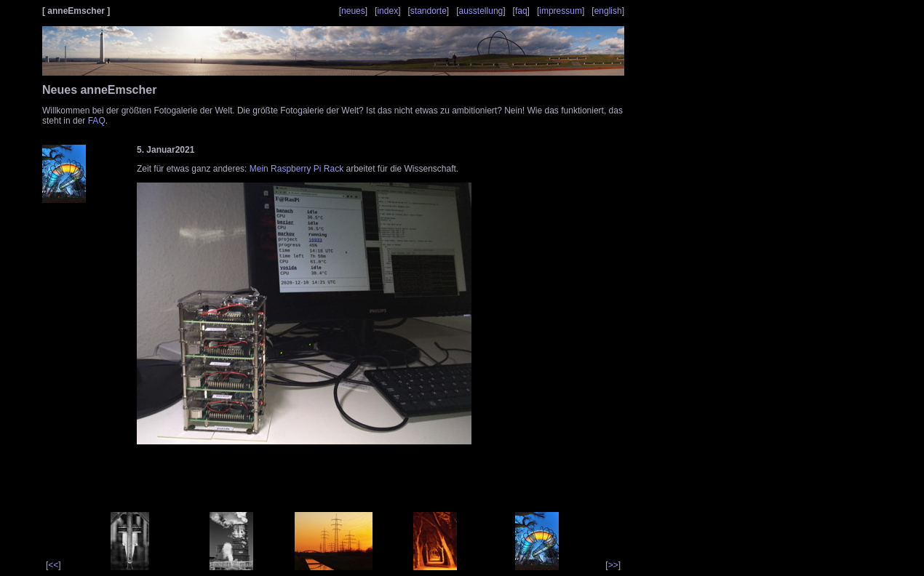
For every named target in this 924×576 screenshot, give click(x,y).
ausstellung (481, 11)
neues (353, 11)
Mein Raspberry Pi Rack (296, 169)
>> (613, 565)
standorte (429, 11)
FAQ (97, 121)
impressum (561, 11)
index (387, 11)
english (608, 11)
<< (53, 565)
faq (521, 11)
